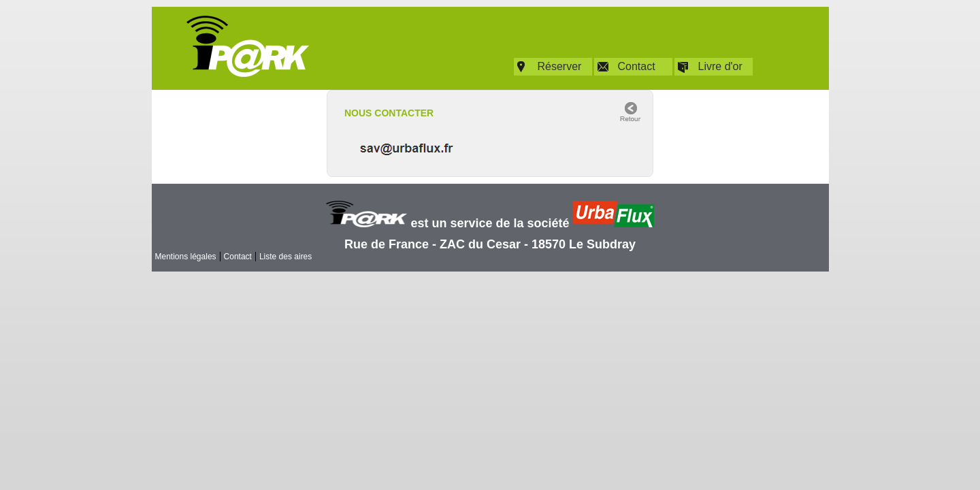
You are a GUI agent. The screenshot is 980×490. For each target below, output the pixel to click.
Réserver (560, 66)
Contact (637, 66)
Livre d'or (720, 66)
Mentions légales (186, 257)
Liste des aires (285, 257)
